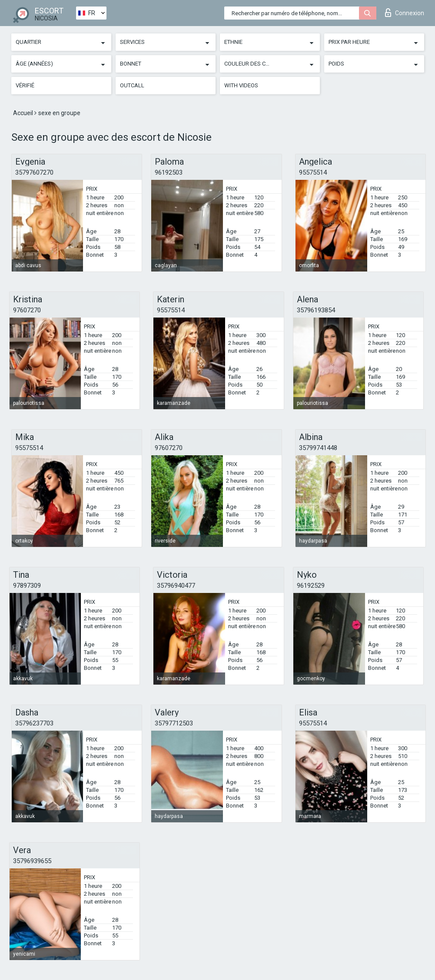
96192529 (311, 586)
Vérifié (25, 85)
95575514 (313, 172)
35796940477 (176, 586)
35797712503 (174, 723)
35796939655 (32, 861)
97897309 (27, 586)
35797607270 (34, 172)
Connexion (405, 13)
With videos (241, 85)
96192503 (169, 172)
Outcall (132, 85)
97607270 (27, 310)
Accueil (24, 113)
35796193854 (316, 310)
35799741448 (318, 448)
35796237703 (34, 723)
